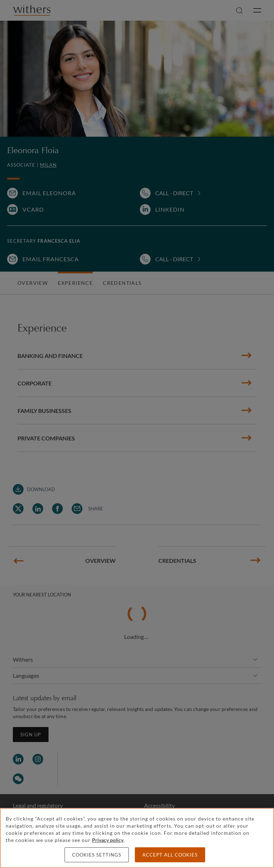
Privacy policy (108, 840)
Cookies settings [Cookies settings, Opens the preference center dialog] (97, 855)
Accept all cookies (170, 855)
